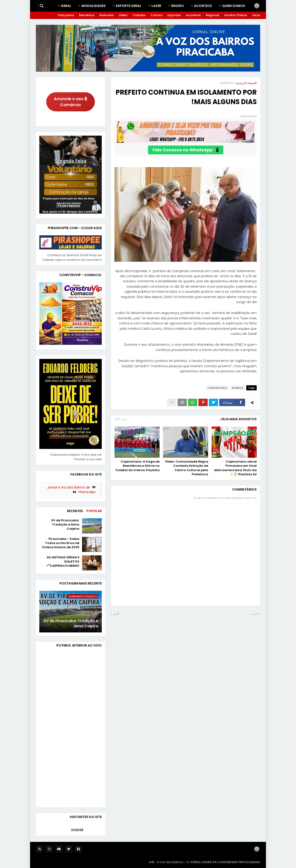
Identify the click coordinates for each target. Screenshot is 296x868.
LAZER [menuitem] (156, 6)
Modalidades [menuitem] (94, 6)
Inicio (256, 15)
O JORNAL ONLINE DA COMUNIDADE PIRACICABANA (223, 862)
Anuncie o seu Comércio (71, 102)
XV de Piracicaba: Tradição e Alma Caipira (65, 525)
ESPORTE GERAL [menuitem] (129, 6)
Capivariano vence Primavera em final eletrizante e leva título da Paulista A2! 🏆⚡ (235, 468)
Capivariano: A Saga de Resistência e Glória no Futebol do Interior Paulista (138, 466)
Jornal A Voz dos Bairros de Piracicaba (71, 490)
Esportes (174, 15)
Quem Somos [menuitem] (234, 6)
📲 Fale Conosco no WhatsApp (186, 150)
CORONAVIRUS (217, 388)
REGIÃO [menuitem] (178, 6)
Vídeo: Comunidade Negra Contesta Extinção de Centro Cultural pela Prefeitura (187, 468)
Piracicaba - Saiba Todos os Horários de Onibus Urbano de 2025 (61, 543)
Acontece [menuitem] (203, 6)
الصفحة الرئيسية (246, 83)
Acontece (193, 15)
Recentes (75, 511)
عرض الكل (121, 419)
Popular (94, 511)
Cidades (139, 15)
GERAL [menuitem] (66, 6)
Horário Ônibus (236, 15)
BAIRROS (227, 83)
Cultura (156, 15)
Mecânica (87, 15)
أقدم (116, 614)
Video (123, 15)
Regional (213, 15)
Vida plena (66, 15)
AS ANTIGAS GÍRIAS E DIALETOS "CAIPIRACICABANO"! (63, 562)
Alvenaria (106, 15)
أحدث (254, 614)
